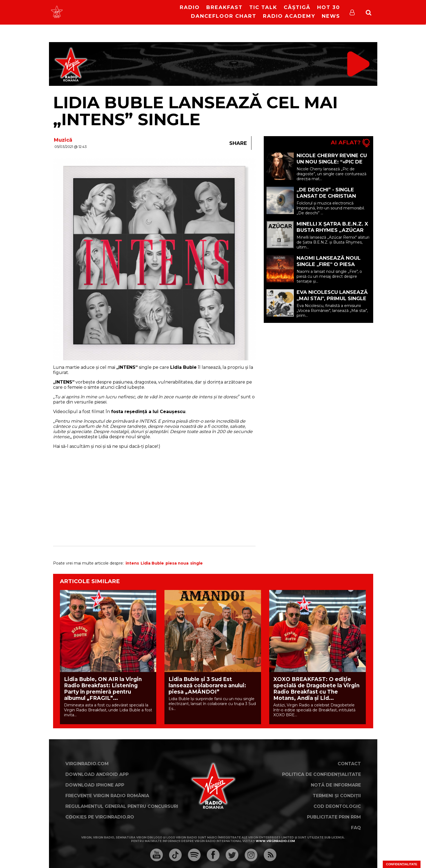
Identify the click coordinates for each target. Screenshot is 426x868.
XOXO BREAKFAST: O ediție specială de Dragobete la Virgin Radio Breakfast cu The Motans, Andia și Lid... (316, 689)
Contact (349, 764)
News (331, 16)
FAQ (356, 828)
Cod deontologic (337, 806)
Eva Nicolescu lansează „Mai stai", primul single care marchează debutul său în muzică (332, 302)
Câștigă (297, 7)
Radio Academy (289, 16)
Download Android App (97, 774)
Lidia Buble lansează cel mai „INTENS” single (195, 111)
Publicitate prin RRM (334, 817)
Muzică (63, 140)
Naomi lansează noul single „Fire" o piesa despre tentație (329, 264)
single (196, 563)
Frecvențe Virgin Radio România (107, 796)
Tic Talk (263, 7)
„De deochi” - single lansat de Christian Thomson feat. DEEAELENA (326, 199)
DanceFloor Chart (224, 16)
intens (132, 563)
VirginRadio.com (87, 764)
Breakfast (224, 7)
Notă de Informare (336, 785)
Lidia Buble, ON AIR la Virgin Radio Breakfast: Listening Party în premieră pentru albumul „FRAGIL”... (103, 689)
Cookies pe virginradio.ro (100, 817)
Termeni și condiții (337, 796)
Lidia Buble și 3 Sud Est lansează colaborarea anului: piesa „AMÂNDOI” (207, 686)
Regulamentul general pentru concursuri (122, 806)
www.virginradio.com (275, 841)
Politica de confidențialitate (321, 774)
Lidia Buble (152, 563)
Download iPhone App (95, 785)
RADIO (190, 7)
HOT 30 (329, 7)
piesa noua (177, 563)
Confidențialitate (402, 864)
